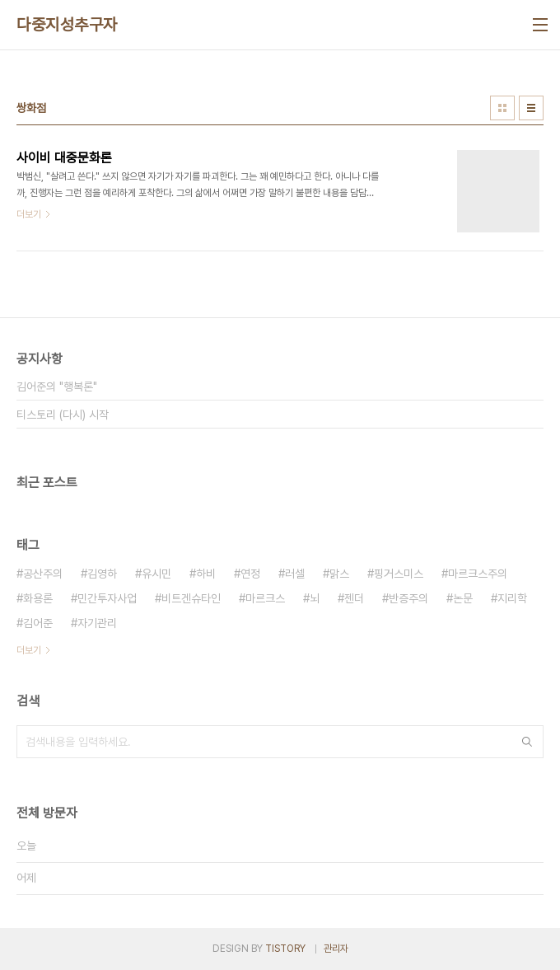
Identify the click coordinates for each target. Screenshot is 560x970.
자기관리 (97, 623)
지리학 (512, 598)
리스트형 (531, 108)
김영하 (102, 574)
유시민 (156, 574)
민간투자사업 (107, 598)
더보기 (29, 650)
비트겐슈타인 (191, 598)
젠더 (354, 598)
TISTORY (285, 949)
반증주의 (408, 598)
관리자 (336, 949)
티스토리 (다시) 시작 (63, 415)
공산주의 (43, 574)
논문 (463, 598)
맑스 (339, 574)
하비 (206, 574)
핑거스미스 (399, 574)
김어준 (38, 623)
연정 (250, 574)
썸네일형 (502, 108)
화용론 (38, 598)
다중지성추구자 (67, 25)
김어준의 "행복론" (57, 387)
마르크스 (265, 598)
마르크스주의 (478, 574)
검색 (527, 742)
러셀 (295, 574)
